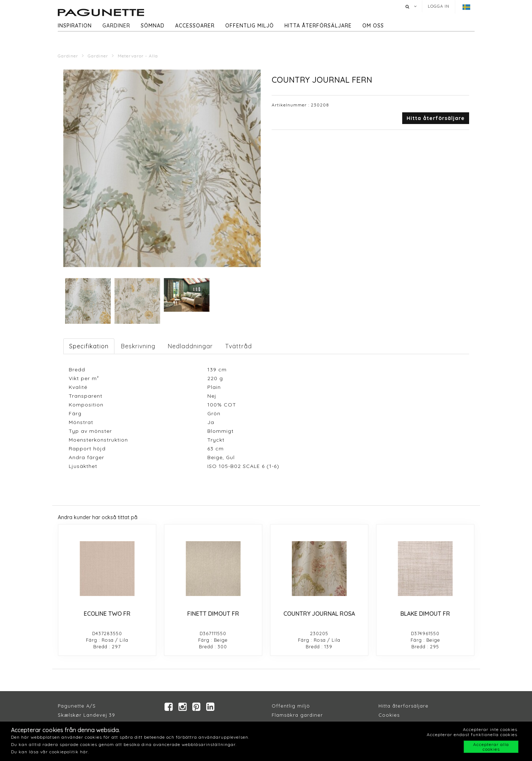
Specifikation (89, 346)
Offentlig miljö (250, 26)
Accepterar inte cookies (490, 729)
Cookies (389, 715)
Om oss (373, 26)
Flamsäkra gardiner (297, 715)
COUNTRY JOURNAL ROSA (319, 614)
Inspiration (75, 26)
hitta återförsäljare (318, 26)
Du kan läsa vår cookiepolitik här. (50, 752)
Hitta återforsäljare (403, 706)
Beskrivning (138, 346)
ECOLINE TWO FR (107, 614)
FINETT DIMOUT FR (213, 614)
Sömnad (153, 26)
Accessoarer (195, 26)
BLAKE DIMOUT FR (425, 614)
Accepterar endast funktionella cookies (472, 734)
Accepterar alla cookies (491, 747)
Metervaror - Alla (138, 56)
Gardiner (116, 26)
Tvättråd (239, 346)
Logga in (439, 6)
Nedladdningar (190, 346)
